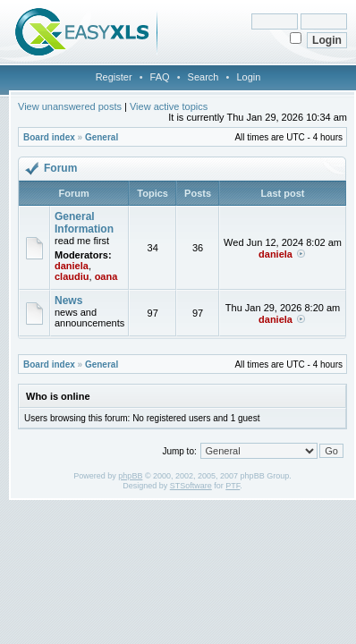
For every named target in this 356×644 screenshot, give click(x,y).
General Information (84, 223)
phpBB (130, 476)
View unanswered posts (70, 106)
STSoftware (191, 486)
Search (203, 77)
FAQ (160, 77)
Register (114, 77)
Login (248, 77)
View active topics (169, 106)
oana (106, 276)
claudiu (72, 276)
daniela (72, 266)
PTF (233, 486)
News (68, 301)
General (102, 137)
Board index (49, 137)
